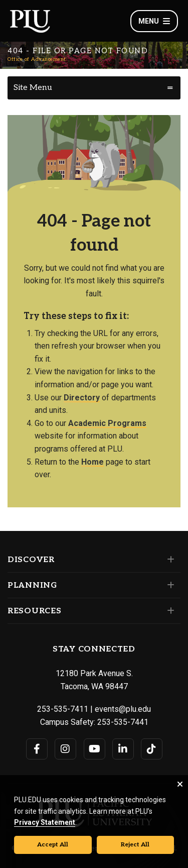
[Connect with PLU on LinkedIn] (123, 749)
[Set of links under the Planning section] (169, 585)
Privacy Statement (45, 822)
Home (92, 462)
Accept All (53, 845)
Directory (82, 398)
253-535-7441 (123, 722)
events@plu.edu (123, 709)
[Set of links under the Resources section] (169, 611)
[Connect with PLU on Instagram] (65, 749)
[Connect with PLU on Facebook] (37, 749)
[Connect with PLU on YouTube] (95, 749)
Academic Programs (107, 423)
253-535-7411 (63, 709)
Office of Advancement (37, 59)
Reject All (135, 845)
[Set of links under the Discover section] (169, 560)
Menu (154, 21)
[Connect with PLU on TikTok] (152, 749)
